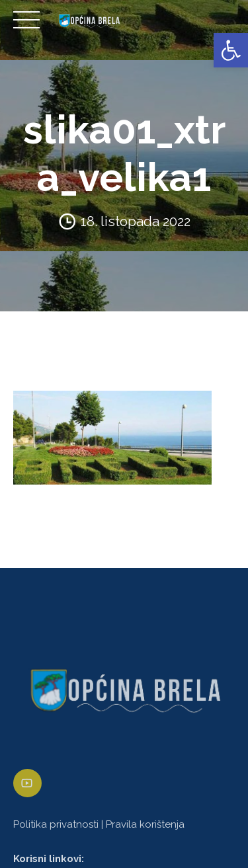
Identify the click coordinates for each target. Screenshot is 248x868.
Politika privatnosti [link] (56, 824)
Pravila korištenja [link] (145, 824)
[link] (231, 50)
